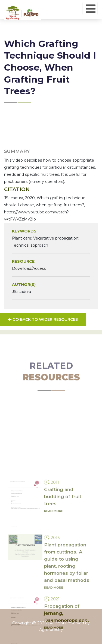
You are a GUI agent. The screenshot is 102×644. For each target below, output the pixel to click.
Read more (54, 564)
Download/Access (29, 268)
